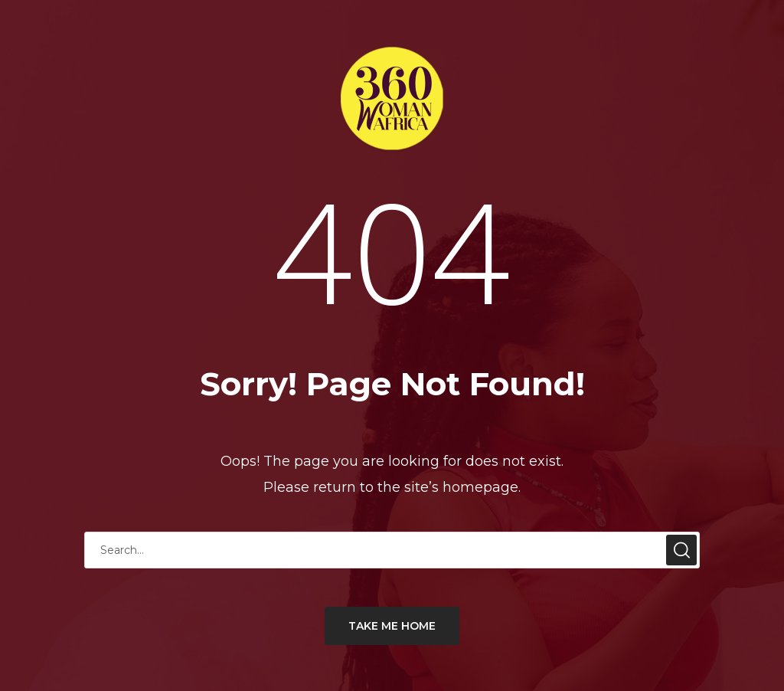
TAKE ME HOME (392, 626)
